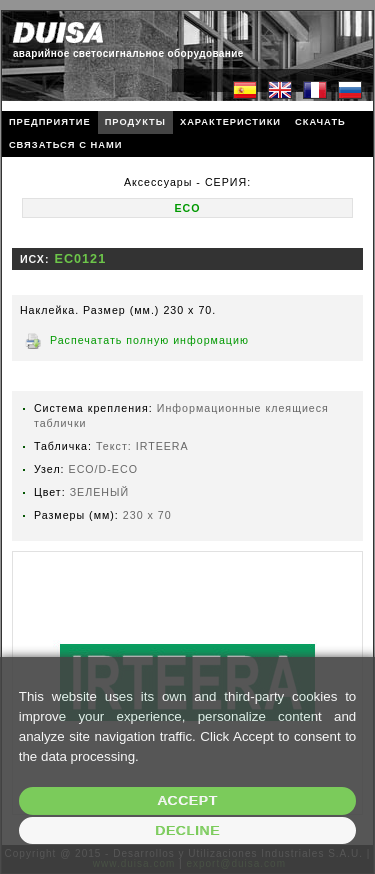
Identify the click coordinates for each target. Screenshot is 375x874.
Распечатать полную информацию (149, 340)
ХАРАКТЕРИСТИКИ (230, 122)
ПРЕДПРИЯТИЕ (50, 122)
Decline (187, 830)
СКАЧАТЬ (320, 122)
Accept (187, 800)
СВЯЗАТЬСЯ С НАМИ (66, 145)
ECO (187, 208)
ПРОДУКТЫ (135, 122)
